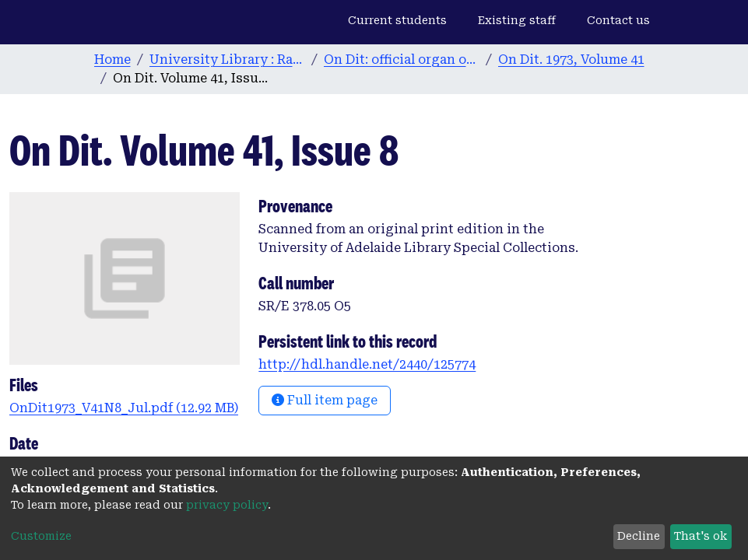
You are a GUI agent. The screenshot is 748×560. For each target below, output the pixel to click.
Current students (397, 20)
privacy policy (227, 505)
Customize (41, 536)
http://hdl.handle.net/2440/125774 (367, 364)
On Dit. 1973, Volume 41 (571, 59)
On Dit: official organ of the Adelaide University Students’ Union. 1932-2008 (402, 59)
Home (112, 59)
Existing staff (517, 20)
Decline (639, 536)
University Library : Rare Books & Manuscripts (227, 59)
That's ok (701, 536)
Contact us (618, 20)
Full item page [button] (325, 400)
